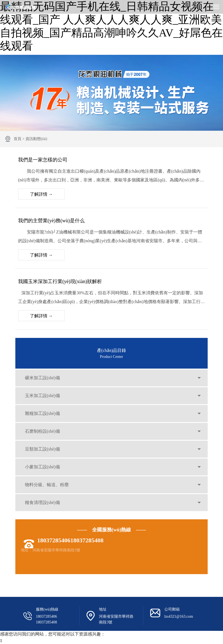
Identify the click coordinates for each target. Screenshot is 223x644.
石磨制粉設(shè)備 (42, 431)
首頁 (18, 139)
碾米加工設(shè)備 (42, 378)
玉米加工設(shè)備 (42, 396)
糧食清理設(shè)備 (42, 502)
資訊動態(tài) (36, 139)
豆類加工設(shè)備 (42, 449)
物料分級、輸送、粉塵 (47, 485)
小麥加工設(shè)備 (42, 467)
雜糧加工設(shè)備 (42, 413)
